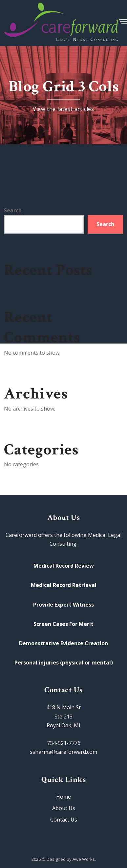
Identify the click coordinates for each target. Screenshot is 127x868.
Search (13, 210)
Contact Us (64, 820)
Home (63, 797)
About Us (64, 808)
